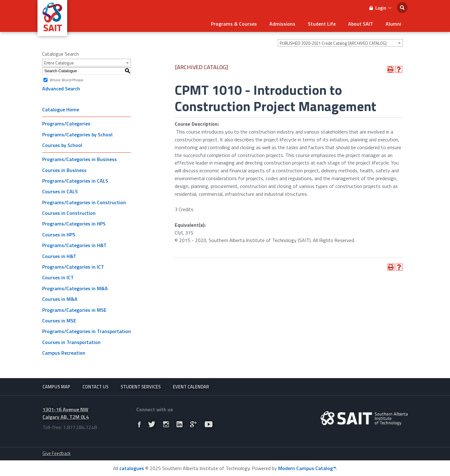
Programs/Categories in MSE (74, 310)
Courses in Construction (69, 213)
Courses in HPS (59, 235)
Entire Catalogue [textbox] (59, 63)
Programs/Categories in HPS (74, 224)
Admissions (282, 24)
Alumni (393, 24)
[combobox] (340, 43)
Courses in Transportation (71, 342)
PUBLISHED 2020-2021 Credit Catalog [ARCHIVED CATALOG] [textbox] (333, 43)
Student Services (141, 387)
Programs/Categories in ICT (73, 267)
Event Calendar (191, 387)
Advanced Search (61, 89)
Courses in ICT (58, 277)
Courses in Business (64, 170)
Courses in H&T (59, 256)
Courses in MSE (59, 321)
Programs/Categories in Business (80, 159)
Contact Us (95, 387)
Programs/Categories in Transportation (87, 331)
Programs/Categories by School (77, 134)
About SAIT (361, 24)
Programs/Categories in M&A (75, 288)
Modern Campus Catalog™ (307, 468)
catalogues (132, 468)
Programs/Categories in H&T (74, 245)
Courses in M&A (60, 299)
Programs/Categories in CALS (75, 181)
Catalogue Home (61, 109)
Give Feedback (57, 453)
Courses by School (62, 145)
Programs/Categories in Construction (84, 202)
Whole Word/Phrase (67, 80)
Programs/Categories (66, 124)
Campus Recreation (64, 353)
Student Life (322, 24)
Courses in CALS (60, 191)
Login (380, 8)
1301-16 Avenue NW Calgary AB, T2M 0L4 (66, 413)
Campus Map (56, 387)
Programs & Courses (234, 24)
